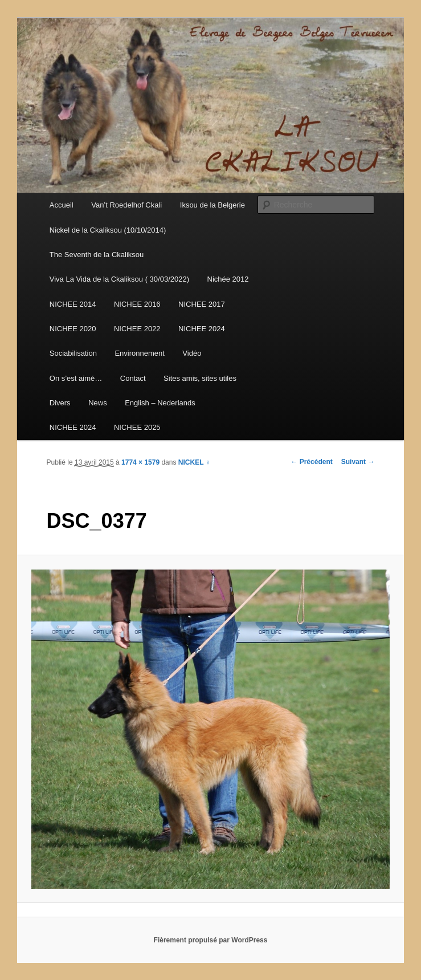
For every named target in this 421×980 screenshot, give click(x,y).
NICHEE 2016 (137, 304)
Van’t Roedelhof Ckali (126, 205)
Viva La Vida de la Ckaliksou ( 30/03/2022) (119, 279)
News (98, 403)
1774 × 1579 (140, 462)
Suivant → (358, 462)
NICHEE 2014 (73, 304)
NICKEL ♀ (195, 462)
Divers (60, 403)
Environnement (139, 353)
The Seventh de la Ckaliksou (97, 255)
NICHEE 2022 (137, 329)
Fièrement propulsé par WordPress (211, 940)
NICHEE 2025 (137, 427)
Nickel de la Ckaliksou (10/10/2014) (108, 230)
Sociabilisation (73, 353)
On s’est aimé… (76, 378)
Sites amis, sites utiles (200, 378)
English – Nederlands (160, 403)
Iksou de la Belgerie (212, 205)
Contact (133, 378)
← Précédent (311, 462)
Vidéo (192, 353)
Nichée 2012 (228, 279)
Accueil (62, 205)
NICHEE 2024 (202, 329)
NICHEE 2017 (202, 304)
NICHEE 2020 (73, 329)
